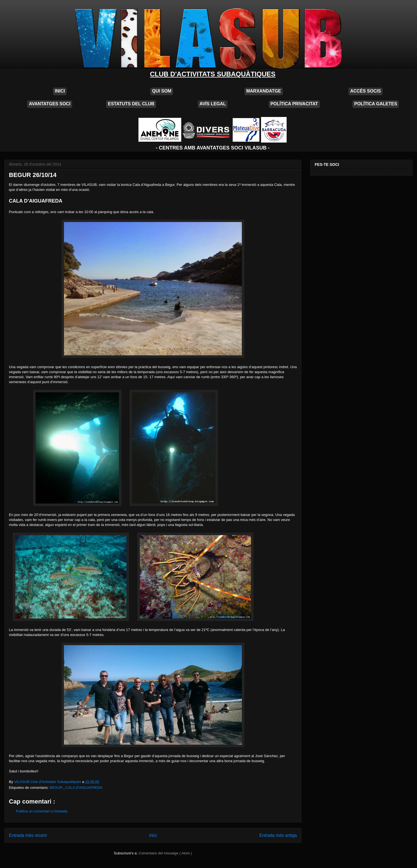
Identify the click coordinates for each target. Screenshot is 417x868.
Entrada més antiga (278, 835)
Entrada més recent (28, 835)
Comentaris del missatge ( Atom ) (165, 853)
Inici (153, 835)
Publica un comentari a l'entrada (42, 811)
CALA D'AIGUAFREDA (84, 788)
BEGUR (57, 788)
